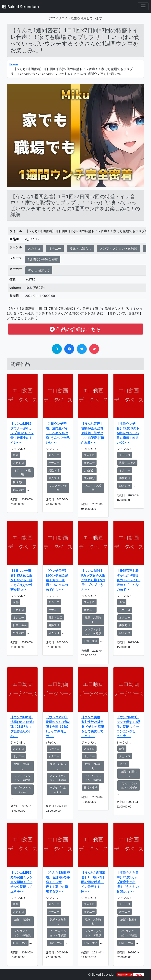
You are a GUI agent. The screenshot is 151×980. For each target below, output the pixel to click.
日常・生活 (20, 625)
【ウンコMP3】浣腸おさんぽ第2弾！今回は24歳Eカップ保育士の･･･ (58, 727)
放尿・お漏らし (80, 248)
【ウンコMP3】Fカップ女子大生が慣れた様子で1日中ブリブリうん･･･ (93, 580)
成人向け (18, 490)
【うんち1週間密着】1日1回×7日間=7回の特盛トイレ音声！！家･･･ (93, 882)
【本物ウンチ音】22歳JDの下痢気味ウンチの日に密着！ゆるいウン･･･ (128, 433)
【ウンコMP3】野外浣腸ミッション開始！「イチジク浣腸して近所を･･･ (22, 882)
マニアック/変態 (58, 488)
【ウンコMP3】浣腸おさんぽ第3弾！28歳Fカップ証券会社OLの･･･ (22, 727)
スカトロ (34, 248)
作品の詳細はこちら (75, 329)
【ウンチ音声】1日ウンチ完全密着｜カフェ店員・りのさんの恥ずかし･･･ (58, 580)
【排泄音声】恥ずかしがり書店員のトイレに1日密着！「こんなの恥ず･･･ (128, 580)
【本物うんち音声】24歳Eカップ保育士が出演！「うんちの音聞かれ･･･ (128, 882)
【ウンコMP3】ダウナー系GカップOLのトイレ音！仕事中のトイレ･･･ (22, 433)
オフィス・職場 (22, 472)
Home (13, 64)
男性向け (18, 482)
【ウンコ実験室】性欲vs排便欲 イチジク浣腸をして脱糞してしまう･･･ (93, 727)
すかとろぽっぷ (39, 270)
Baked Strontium (21, 7)
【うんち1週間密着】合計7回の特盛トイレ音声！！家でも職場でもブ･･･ (58, 882)
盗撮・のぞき (127, 463)
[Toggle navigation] (143, 6)
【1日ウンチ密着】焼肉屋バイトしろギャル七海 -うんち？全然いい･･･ (58, 433)
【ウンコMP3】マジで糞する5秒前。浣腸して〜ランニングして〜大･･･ (128, 727)
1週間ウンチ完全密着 (43, 259)
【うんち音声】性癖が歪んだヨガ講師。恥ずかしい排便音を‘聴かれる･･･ (93, 433)
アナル (123, 764)
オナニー (55, 248)
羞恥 (16, 602)
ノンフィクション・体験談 (119, 248)
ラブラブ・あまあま (22, 790)
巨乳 (16, 455)
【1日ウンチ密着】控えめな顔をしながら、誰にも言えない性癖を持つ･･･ (21, 580)
